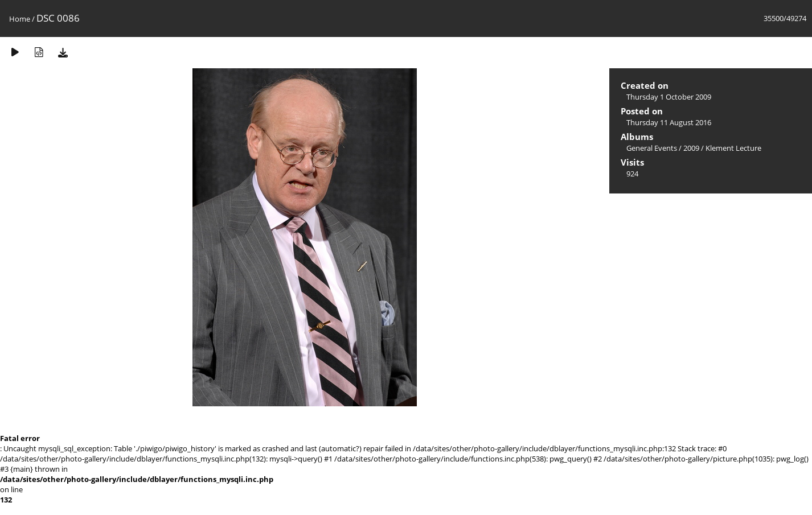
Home (20, 19)
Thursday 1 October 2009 (669, 97)
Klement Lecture (733, 148)
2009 (691, 148)
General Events (652, 148)
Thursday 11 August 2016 (669, 122)
